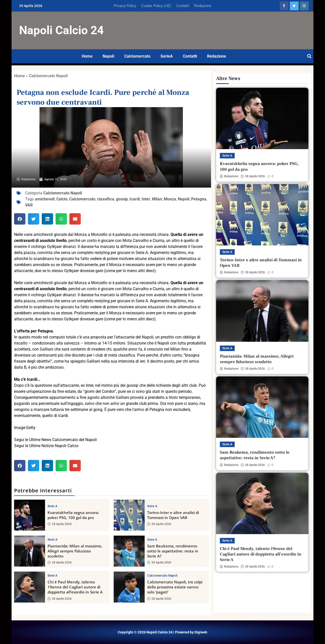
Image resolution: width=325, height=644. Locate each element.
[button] (20, 219)
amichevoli (45, 199)
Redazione (203, 6)
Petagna (199, 199)
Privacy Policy (125, 6)
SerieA (167, 56)
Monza (170, 199)
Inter (146, 199)
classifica (106, 199)
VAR (29, 205)
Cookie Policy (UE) (156, 6)
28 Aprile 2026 (60, 524)
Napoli (108, 56)
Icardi (135, 199)
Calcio (62, 199)
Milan (157, 199)
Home (87, 56)
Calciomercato (137, 56)
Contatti (183, 6)
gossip (122, 199)
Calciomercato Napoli (48, 76)
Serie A (52, 506)
